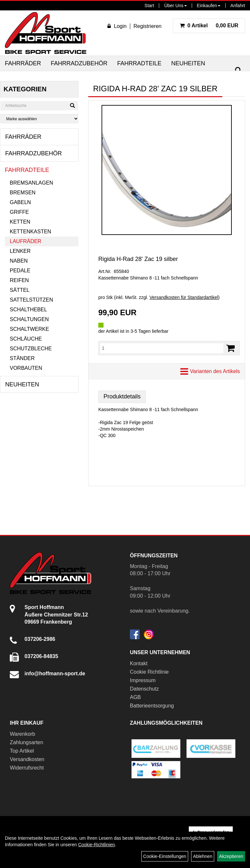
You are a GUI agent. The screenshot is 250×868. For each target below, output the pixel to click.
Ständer (22, 358)
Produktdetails (122, 396)
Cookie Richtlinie (149, 672)
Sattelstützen (31, 300)
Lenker (20, 251)
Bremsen (23, 193)
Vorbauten (26, 368)
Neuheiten (188, 63)
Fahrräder (23, 63)
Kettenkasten (30, 232)
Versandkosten (27, 759)
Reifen (19, 280)
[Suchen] (238, 70)
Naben (19, 261)
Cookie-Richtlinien (97, 845)
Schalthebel (28, 310)
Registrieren (147, 26)
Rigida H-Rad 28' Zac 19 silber (138, 259)
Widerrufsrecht (27, 768)
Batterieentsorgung (152, 706)
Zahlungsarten (26, 742)
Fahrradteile (139, 63)
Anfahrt (238, 6)
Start (149, 6)
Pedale (20, 271)
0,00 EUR (209, 26)
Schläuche (26, 339)
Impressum (143, 680)
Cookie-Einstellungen (165, 856)
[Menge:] (162, 348)
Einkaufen (209, 6)
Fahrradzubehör (79, 63)
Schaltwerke (29, 329)
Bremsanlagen (31, 183)
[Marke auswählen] (39, 119)
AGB (135, 697)
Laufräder (26, 241)
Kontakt (139, 663)
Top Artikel (22, 751)
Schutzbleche (31, 349)
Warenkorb (22, 734)
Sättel (20, 290)
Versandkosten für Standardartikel (184, 297)
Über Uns (175, 6)
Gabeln (20, 202)
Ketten (20, 222)
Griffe (19, 212)
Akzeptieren (231, 856)
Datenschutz (144, 689)
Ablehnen (203, 856)
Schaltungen (29, 319)
